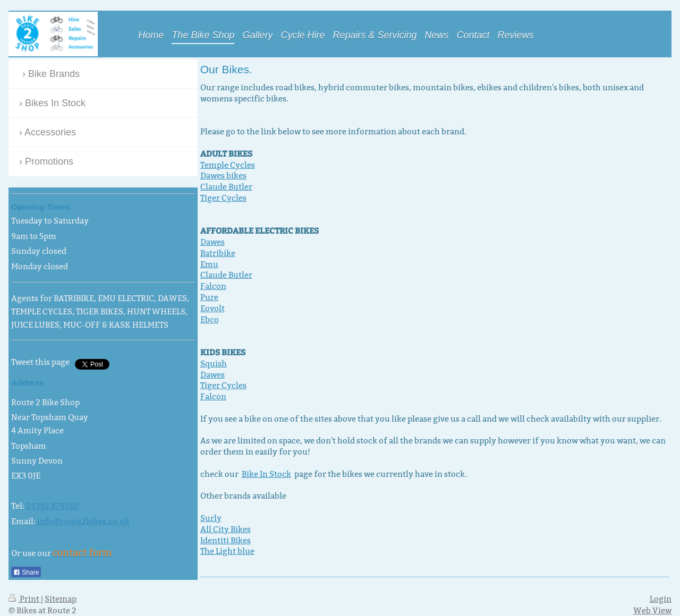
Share (26, 572)
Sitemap (61, 599)
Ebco (210, 319)
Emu (209, 264)
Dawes (212, 242)
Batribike (218, 253)
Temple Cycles (228, 165)
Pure (209, 297)
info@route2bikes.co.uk (83, 521)
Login (661, 599)
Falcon (213, 286)
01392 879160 (53, 506)
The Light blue (227, 551)
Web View (652, 610)
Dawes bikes (223, 176)
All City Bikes (226, 529)
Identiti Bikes (226, 540)
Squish (214, 363)
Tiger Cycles (223, 198)
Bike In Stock (266, 474)
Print (25, 599)
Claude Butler (226, 187)
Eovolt (212, 308)
